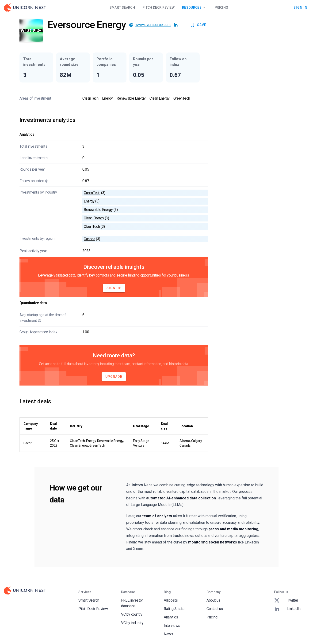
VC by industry (132, 623)
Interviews (172, 626)
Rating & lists (174, 609)
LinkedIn (287, 609)
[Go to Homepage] (25, 7)
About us (213, 600)
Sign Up (114, 288)
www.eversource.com (153, 25)
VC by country (132, 614)
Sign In (300, 7)
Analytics (171, 617)
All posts (171, 600)
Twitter (286, 600)
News (168, 634)
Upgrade (114, 377)
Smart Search (122, 7)
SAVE (198, 25)
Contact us (215, 609)
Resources (195, 7)
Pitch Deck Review (158, 7)
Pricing (221, 7)
